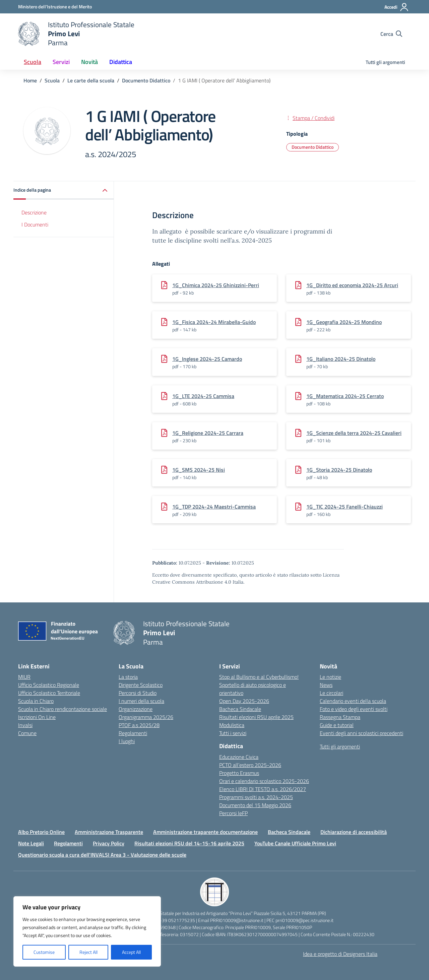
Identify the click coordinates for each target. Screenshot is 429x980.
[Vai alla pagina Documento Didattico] (146, 80)
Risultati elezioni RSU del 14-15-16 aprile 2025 (189, 843)
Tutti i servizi (233, 733)
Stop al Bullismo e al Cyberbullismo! (259, 677)
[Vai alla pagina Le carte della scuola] (91, 80)
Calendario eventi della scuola (353, 701)
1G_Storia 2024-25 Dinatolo (339, 470)
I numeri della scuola (141, 701)
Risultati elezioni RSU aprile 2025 (256, 717)
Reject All (88, 952)
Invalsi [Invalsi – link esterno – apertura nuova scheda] (25, 725)
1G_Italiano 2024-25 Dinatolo (341, 359)
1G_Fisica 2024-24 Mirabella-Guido (214, 322)
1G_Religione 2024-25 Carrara (208, 433)
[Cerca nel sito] (391, 34)
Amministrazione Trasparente (109, 832)
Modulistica (232, 725)
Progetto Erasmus (239, 773)
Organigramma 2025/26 (146, 717)
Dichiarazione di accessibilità (354, 832)
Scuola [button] (33, 62)
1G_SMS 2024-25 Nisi (199, 470)
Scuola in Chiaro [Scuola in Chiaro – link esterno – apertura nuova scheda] (36, 701)
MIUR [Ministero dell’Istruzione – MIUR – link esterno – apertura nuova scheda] (24, 677)
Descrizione (34, 212)
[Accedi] (397, 7)
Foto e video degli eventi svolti (354, 709)
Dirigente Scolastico (141, 685)
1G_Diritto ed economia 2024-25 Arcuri (352, 285)
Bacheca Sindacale (240, 709)
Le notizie (330, 677)
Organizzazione (136, 709)
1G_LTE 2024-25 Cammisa (203, 396)
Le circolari (331, 693)
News (326, 685)
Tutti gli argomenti (385, 62)
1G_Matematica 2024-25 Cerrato (345, 396)
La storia (128, 677)
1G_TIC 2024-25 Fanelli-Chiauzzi (345, 507)
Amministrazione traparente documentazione (205, 832)
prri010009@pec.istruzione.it (304, 920)
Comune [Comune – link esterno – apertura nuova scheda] (27, 733)
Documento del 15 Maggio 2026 (255, 805)
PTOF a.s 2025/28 (139, 725)
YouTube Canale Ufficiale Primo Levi (295, 843)
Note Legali (31, 843)
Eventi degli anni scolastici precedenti (361, 733)
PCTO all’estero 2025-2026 (250, 765)
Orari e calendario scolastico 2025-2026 (264, 781)
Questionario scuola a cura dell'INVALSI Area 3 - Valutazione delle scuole (102, 855)
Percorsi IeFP (233, 813)
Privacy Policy (109, 843)
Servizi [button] (61, 62)
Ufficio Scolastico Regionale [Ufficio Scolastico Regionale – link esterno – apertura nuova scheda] (49, 685)
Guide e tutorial (337, 725)
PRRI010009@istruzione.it (237, 920)
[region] (87, 931)
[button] (64, 190)
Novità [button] (89, 62)
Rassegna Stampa (340, 717)
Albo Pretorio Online (41, 832)
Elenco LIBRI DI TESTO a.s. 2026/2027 (263, 789)
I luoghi (127, 741)
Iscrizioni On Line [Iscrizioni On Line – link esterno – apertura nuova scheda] (37, 717)
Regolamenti (133, 733)
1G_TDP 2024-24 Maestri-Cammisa (214, 507)
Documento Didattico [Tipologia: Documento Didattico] (313, 147)
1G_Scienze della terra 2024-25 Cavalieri (354, 433)
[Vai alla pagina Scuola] (52, 80)
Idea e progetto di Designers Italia (340, 954)
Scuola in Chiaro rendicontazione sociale (63, 709)
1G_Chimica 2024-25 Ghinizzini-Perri (216, 285)
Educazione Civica (239, 757)
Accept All (131, 952)
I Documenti (35, 224)
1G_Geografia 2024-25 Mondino (344, 322)
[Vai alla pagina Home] (30, 80)
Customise (44, 952)
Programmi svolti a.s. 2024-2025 (256, 797)
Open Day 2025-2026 (244, 701)
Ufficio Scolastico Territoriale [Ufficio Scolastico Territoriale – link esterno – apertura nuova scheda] (49, 693)
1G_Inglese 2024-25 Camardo (207, 359)
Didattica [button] (121, 62)
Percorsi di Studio (138, 693)
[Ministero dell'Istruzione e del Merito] (55, 7)
